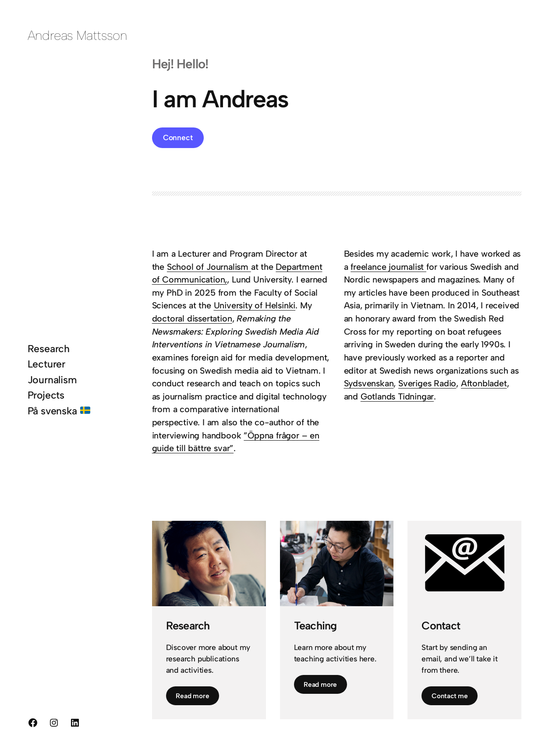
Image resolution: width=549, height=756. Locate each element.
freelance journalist (388, 267)
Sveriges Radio (427, 383)
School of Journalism (209, 267)
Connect (178, 137)
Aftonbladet (484, 383)
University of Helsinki (255, 305)
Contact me (450, 696)
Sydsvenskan (369, 383)
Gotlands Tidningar (397, 396)
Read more (192, 696)
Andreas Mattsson (78, 35)
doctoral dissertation (192, 318)
